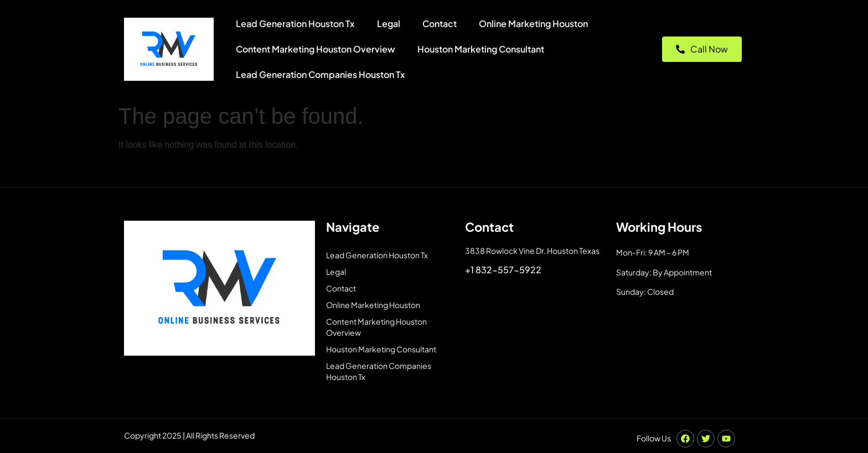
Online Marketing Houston (533, 24)
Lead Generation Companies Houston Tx (321, 74)
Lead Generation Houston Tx (295, 24)
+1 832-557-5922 (503, 270)
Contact (440, 24)
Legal (389, 24)
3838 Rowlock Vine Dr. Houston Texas (532, 251)
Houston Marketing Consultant (481, 49)
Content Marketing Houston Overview (316, 49)
